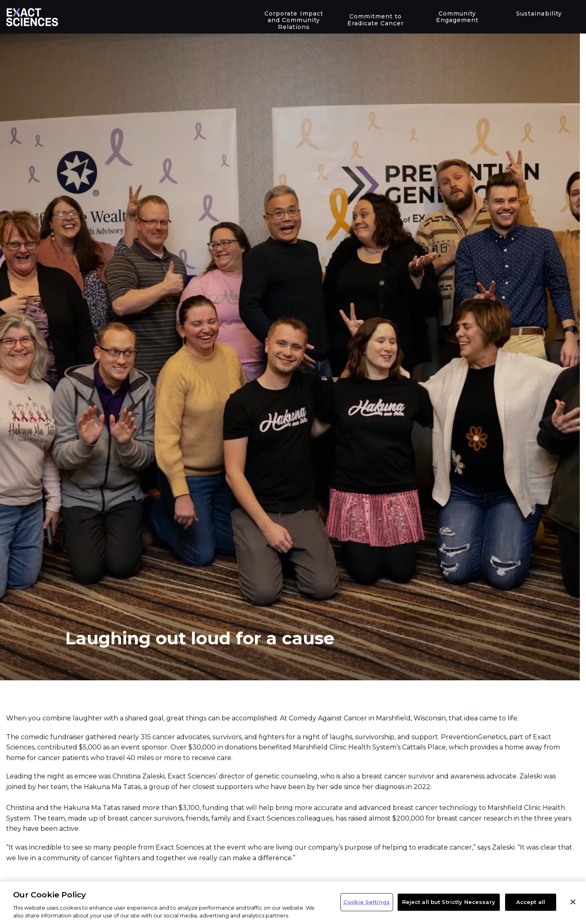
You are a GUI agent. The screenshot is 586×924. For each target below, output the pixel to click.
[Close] (573, 902)
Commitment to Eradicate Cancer (376, 20)
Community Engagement (457, 17)
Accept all (531, 902)
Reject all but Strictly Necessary (449, 902)
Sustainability (539, 13)
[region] (293, 903)
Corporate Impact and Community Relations (294, 20)
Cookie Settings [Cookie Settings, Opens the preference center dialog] (367, 902)
